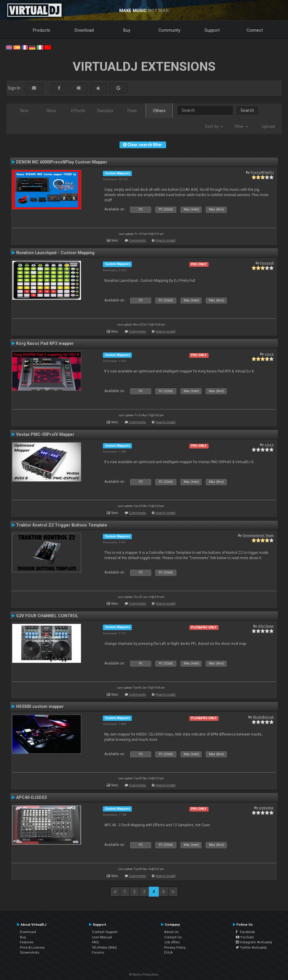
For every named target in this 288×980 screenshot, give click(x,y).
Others (159, 111)
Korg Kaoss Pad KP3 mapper (45, 343)
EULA (168, 952)
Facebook (245, 932)
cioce (269, 354)
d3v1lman (266, 626)
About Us (171, 932)
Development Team (258, 535)
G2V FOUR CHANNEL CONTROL (47, 616)
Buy (127, 30)
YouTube (245, 937)
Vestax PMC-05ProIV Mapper (45, 434)
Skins (51, 111)
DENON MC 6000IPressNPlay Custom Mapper (62, 162)
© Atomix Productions (144, 975)
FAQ (95, 942)
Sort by (214, 126)
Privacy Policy (175, 947)
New (24, 111)
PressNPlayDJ (262, 172)
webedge (266, 808)
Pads (132, 111)
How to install (166, 241)
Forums (98, 952)
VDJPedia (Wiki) (104, 947)
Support (212, 30)
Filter (241, 126)
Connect (255, 30)
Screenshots (30, 952)
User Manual (102, 937)
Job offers (172, 942)
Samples (105, 111)
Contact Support (105, 932)
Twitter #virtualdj (251, 947)
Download (84, 30)
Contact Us (173, 937)
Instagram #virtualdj (254, 942)
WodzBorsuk (263, 717)
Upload (268, 126)
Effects (78, 111)
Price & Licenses (32, 947)
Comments (137, 241)
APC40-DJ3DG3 (31, 797)
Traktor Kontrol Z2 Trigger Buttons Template (62, 525)
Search (247, 110)
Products (41, 30)
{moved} (267, 263)
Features (27, 942)
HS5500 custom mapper (40, 706)
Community (169, 30)
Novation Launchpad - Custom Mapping (55, 253)
